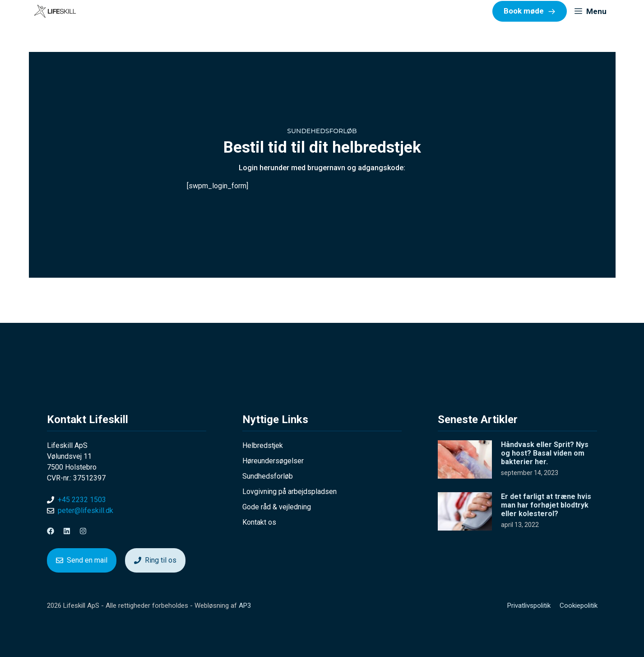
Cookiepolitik (579, 606)
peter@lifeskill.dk (86, 510)
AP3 (245, 606)
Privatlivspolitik (529, 606)
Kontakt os (259, 522)
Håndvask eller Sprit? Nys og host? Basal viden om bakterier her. (545, 453)
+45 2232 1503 (82, 500)
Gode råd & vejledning (277, 507)
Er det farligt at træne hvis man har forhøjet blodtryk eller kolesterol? (546, 505)
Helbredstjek (263, 445)
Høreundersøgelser (273, 461)
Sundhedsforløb (268, 476)
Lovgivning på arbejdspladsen (290, 492)
